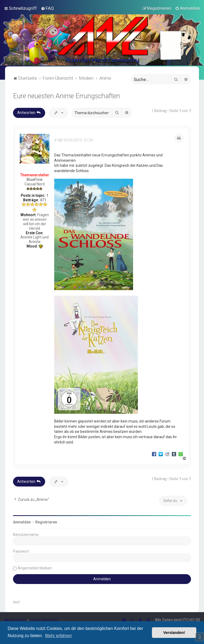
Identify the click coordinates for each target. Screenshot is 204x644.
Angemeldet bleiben (35, 568)
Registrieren (46, 522)
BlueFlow (35, 180)
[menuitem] (47, 8)
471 (43, 200)
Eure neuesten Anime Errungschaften (67, 96)
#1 (57, 140)
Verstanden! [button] (174, 633)
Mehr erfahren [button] (59, 636)
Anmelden (22, 522)
